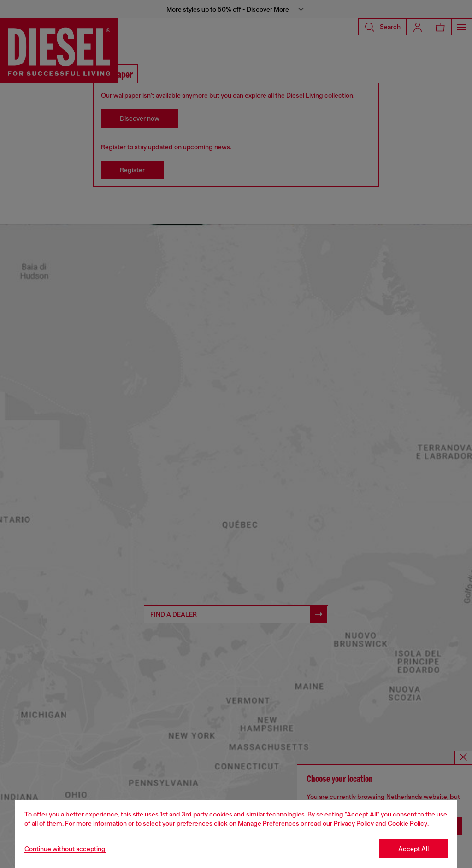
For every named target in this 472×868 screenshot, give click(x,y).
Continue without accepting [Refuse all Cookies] (65, 849)
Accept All (413, 849)
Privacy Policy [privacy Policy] (354, 823)
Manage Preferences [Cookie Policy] (268, 823)
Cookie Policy (407, 823)
